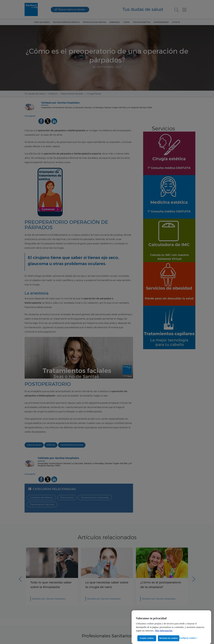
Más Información (164, 631)
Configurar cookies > (188, 638)
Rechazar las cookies (169, 638)
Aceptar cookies (147, 638)
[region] (171, 627)
